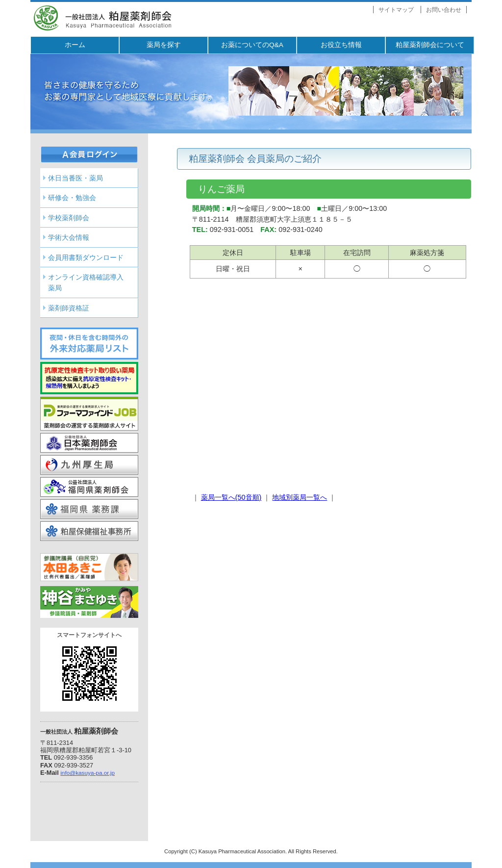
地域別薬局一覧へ (300, 497)
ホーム (75, 45)
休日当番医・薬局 (75, 178)
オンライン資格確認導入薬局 (86, 282)
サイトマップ (396, 10)
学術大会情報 (69, 237)
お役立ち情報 (341, 45)
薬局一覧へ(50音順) (231, 497)
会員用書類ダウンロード (86, 257)
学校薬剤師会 (69, 218)
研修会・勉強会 (72, 198)
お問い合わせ (444, 10)
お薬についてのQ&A (252, 45)
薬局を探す (164, 45)
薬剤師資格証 (69, 308)
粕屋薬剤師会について (430, 45)
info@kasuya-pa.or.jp (88, 773)
